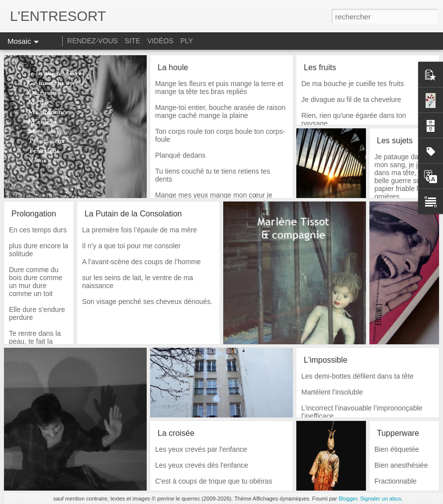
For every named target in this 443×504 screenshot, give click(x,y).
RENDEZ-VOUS (92, 41)
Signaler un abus (381, 499)
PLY (187, 41)
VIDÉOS (161, 41)
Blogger (348, 499)
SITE (133, 41)
